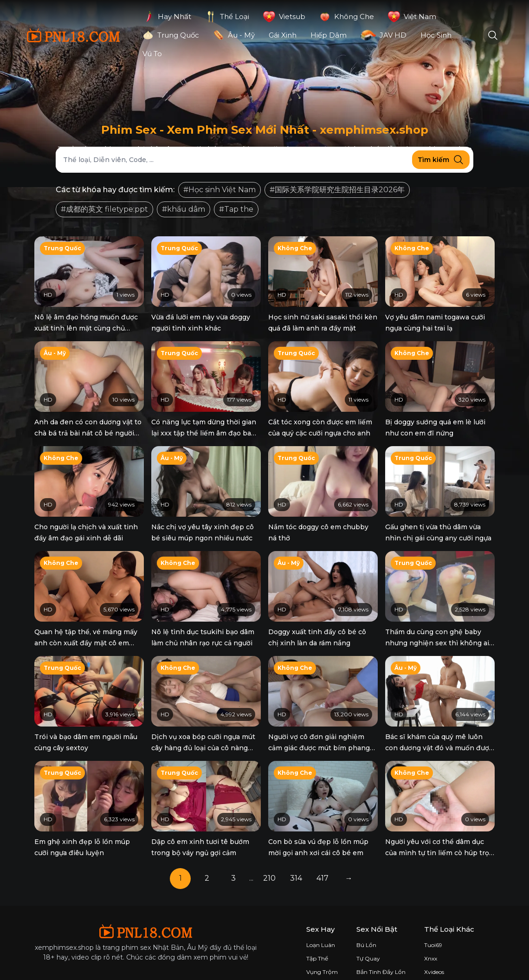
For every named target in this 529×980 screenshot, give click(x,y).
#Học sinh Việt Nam (219, 190)
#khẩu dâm (184, 209)
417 (323, 849)
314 (296, 849)
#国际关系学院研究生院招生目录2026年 (337, 190)
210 (269, 849)
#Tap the (236, 209)
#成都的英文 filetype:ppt (104, 209)
